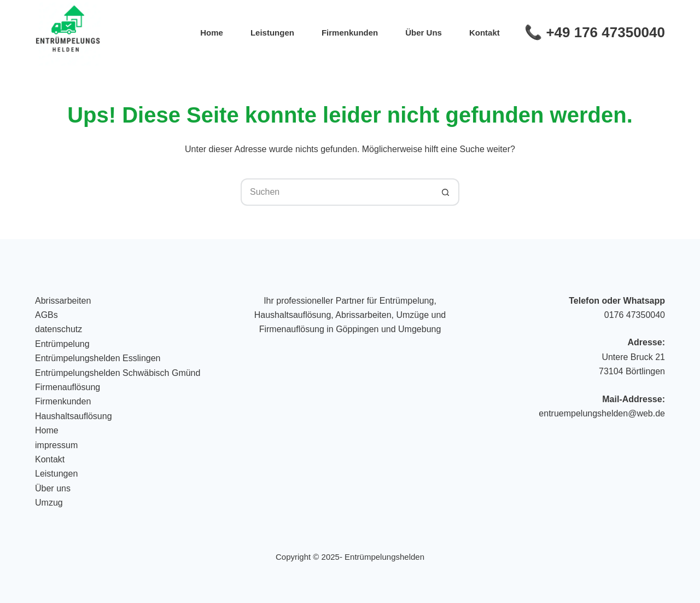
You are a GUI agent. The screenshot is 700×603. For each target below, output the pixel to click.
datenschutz (59, 329)
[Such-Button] (446, 192)
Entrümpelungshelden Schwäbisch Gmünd (118, 373)
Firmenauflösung (68, 387)
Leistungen (272, 33)
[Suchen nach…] (336, 192)
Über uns (424, 33)
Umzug (49, 503)
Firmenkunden (350, 33)
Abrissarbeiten (63, 301)
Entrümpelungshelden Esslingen (98, 358)
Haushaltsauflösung (74, 416)
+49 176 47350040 (605, 32)
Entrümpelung (62, 344)
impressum (56, 445)
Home (212, 33)
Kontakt (485, 33)
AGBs (46, 315)
